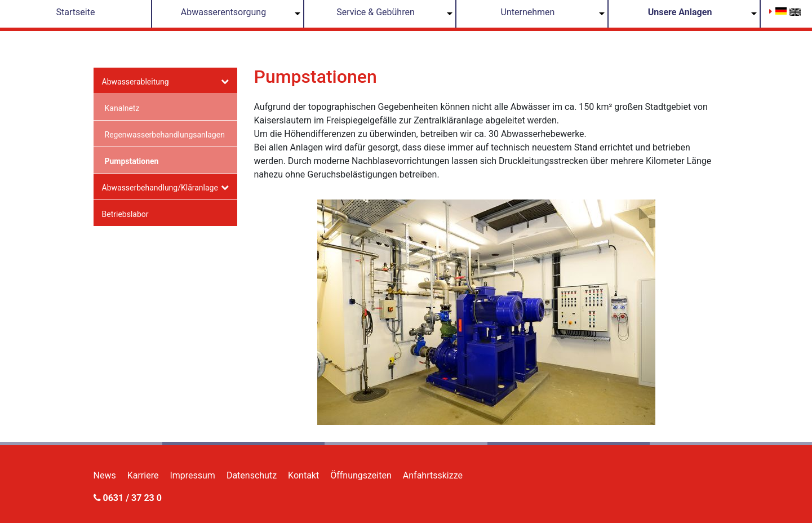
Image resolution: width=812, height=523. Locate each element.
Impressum (192, 475)
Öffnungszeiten (361, 475)
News (105, 475)
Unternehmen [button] (528, 12)
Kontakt (303, 475)
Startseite (76, 12)
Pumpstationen (132, 161)
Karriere (143, 475)
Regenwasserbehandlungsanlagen (165, 135)
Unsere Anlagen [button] (680, 12)
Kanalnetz (122, 108)
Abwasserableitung (136, 82)
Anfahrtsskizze (433, 475)
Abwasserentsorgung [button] (223, 12)
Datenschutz (252, 475)
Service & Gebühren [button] (376, 12)
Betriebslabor (125, 214)
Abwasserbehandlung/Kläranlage (160, 188)
